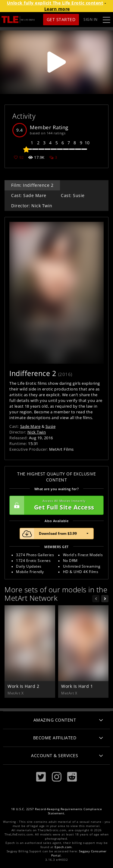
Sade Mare (30, 426)
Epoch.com (63, 847)
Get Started (61, 19)
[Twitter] (41, 777)
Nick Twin (37, 432)
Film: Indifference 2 (32, 185)
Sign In (91, 19)
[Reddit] (72, 777)
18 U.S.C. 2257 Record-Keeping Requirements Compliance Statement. (57, 811)
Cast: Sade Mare (29, 195)
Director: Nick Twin (32, 206)
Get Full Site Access (55, 505)
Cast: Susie (73, 195)
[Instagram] (57, 777)
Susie (51, 426)
